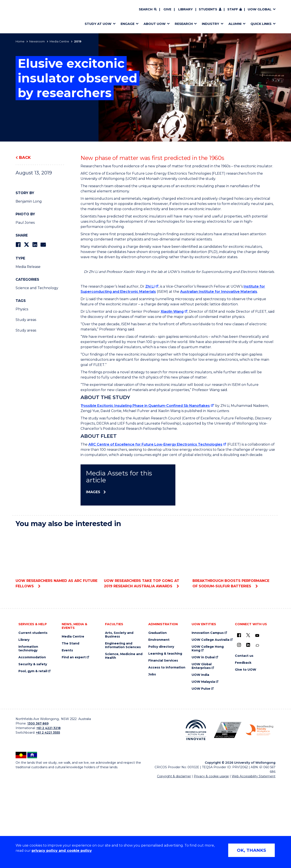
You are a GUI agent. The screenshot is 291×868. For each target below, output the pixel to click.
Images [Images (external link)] (93, 578)
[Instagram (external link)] (239, 731)
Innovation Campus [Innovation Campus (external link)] (208, 719)
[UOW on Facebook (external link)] (239, 721)
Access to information (167, 753)
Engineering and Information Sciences (123, 731)
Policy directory (161, 733)
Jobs (152, 760)
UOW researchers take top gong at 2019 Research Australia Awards (145, 646)
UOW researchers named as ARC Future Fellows (57, 646)
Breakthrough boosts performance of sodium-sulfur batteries (234, 646)
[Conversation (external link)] (257, 731)
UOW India (200, 761)
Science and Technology (37, 288)
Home (20, 41)
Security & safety (33, 750)
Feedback (243, 749)
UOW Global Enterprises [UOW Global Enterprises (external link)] (202, 752)
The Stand (70, 729)
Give (167, 9)
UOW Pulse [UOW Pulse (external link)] (201, 775)
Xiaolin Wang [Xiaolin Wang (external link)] (172, 397)
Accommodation (32, 743)
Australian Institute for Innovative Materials (219, 378)
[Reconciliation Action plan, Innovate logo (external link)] (196, 816)
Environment (159, 726)
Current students (33, 719)
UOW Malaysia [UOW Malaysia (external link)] (203, 768)
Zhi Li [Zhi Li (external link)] (150, 372)
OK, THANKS (251, 850)
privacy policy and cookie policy (62, 851)
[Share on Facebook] (18, 245)
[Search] (148, 10)
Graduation (158, 719)
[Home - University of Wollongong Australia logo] (28, 17)
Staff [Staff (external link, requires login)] (233, 9)
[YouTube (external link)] (257, 721)
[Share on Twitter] (26, 245)
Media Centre (59, 41)
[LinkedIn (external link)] (248, 731)
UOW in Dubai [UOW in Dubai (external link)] (203, 743)
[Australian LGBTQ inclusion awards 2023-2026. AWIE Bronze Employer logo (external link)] (228, 816)
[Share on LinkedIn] (35, 245)
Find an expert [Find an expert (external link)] (74, 743)
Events (67, 736)
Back (25, 158)
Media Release (28, 267)
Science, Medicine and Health (124, 742)
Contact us (244, 742)
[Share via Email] (43, 245)
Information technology (28, 734)
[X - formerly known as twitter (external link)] (248, 721)
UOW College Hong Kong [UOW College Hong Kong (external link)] (208, 734)
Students (208, 9)
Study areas (26, 320)
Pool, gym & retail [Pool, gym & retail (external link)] (33, 757)
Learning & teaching (165, 740)
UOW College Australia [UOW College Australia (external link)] (210, 726)
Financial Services (163, 746)
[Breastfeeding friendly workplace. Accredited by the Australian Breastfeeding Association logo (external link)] (259, 816)
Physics (22, 309)
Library (185, 9)
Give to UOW (246, 756)
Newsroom (37, 41)
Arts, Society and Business (119, 721)
